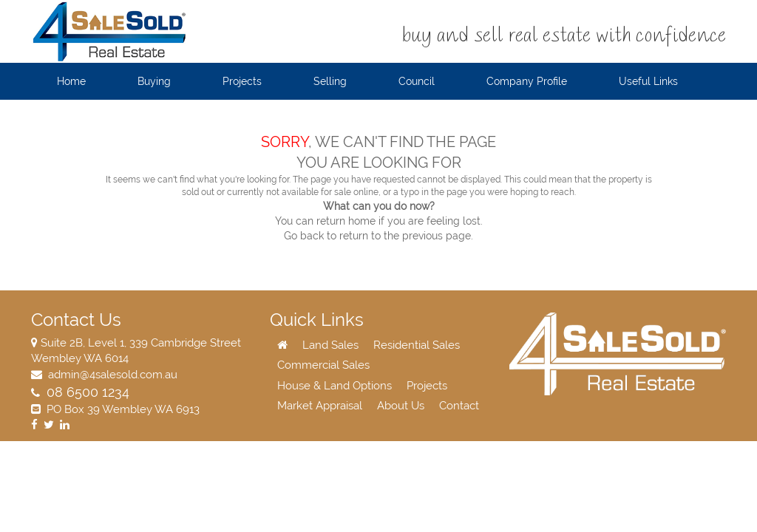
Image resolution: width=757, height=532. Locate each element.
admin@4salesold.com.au (111, 375)
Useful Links (648, 81)
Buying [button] (154, 81)
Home (71, 81)
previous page (437, 236)
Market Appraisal (320, 406)
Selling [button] (330, 81)
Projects (427, 386)
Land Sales (330, 345)
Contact (459, 406)
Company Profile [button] (527, 81)
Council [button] (417, 81)
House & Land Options (335, 386)
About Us (401, 406)
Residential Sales (417, 345)
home (362, 221)
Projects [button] (242, 81)
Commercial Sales (323, 365)
